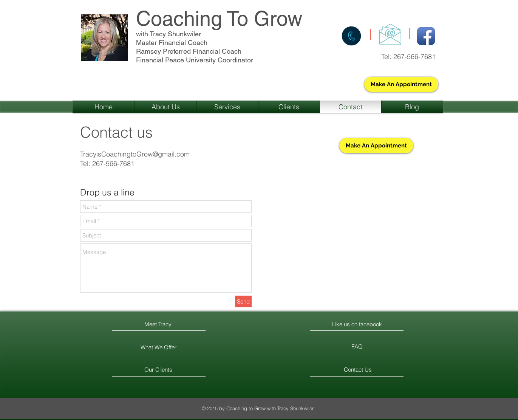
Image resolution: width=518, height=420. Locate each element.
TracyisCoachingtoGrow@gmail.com (135, 154)
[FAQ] (357, 347)
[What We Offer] (158, 347)
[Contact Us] (358, 370)
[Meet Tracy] (158, 324)
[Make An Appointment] (401, 84)
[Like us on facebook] (357, 324)
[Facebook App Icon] (426, 36)
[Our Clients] (158, 370)
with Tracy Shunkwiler (169, 34)
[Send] (243, 301)
